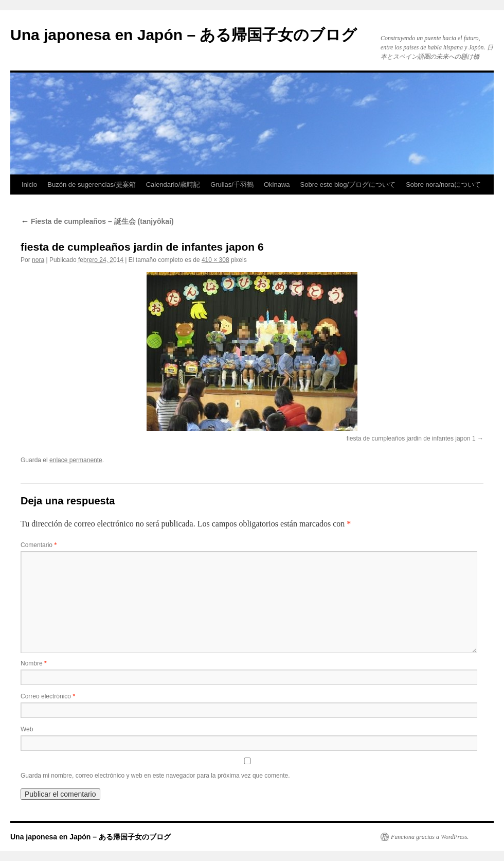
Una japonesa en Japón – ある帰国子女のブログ (184, 35)
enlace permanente (76, 460)
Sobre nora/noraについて (443, 184)
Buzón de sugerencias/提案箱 (91, 184)
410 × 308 (215, 260)
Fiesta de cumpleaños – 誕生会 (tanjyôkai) (97, 221)
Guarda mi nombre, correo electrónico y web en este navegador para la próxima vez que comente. (155, 776)
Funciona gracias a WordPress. (430, 837)
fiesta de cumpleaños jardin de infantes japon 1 (411, 438)
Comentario (39, 545)
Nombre (34, 663)
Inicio (29, 184)
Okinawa (277, 184)
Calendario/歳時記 (173, 184)
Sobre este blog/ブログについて (348, 184)
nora (38, 260)
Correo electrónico (48, 696)
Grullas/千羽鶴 (232, 184)
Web (27, 729)
